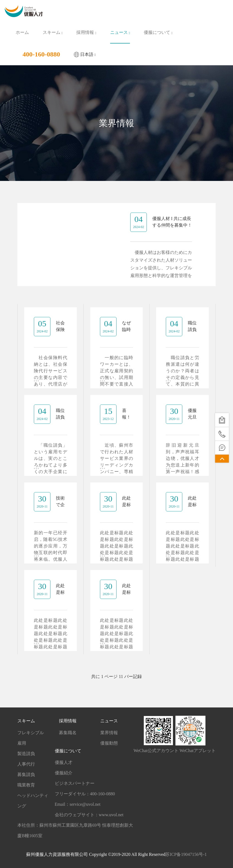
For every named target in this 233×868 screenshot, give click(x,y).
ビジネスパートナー (75, 783)
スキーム (53, 32)
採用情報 (86, 32)
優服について (158, 32)
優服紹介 (64, 773)
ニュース (120, 32)
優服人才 (64, 762)
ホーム (22, 32)
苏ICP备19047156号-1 (186, 854)
